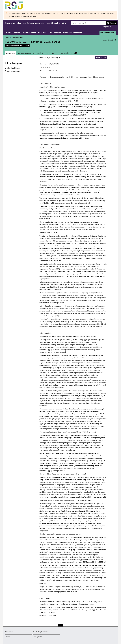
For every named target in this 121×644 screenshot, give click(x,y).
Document (10, 53)
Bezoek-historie (108, 40)
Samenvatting (52, 53)
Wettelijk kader (29, 33)
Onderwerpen (55, 33)
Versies (40, 53)
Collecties (42, 33)
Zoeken (113, 23)
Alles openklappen (13, 71)
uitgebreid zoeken (110, 27)
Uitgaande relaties (69, 53)
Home (9, 33)
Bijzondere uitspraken (73, 33)
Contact (8, 637)
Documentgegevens (26, 53)
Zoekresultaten (17, 38)
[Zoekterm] (88, 23)
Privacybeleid (38, 637)
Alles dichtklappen (13, 68)
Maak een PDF (101, 57)
